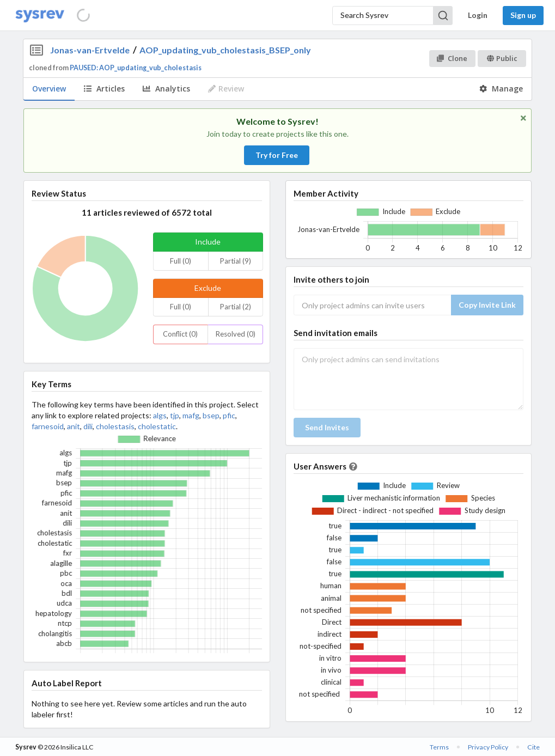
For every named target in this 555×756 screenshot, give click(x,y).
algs (160, 415)
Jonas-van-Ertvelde (90, 50)
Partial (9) (236, 261)
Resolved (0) (236, 334)
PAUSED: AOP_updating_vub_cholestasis (136, 68)
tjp (175, 415)
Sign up (523, 15)
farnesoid (48, 426)
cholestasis (115, 426)
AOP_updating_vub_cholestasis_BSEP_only (225, 50)
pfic (229, 415)
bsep (211, 415)
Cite (533, 747)
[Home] (40, 16)
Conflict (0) (180, 334)
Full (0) (181, 261)
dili (88, 426)
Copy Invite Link (487, 305)
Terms (439, 747)
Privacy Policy (488, 747)
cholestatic (157, 426)
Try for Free (277, 155)
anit (74, 426)
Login (478, 15)
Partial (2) (236, 307)
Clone (452, 58)
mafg (191, 415)
